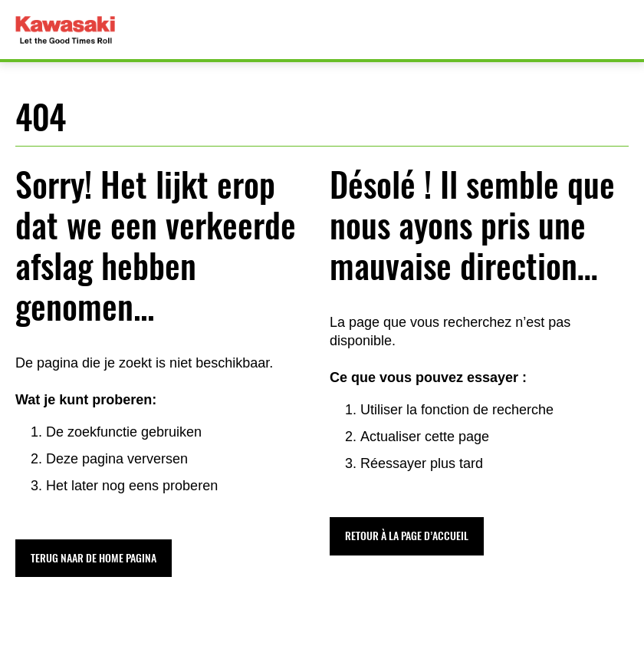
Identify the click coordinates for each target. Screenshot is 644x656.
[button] (94, 558)
